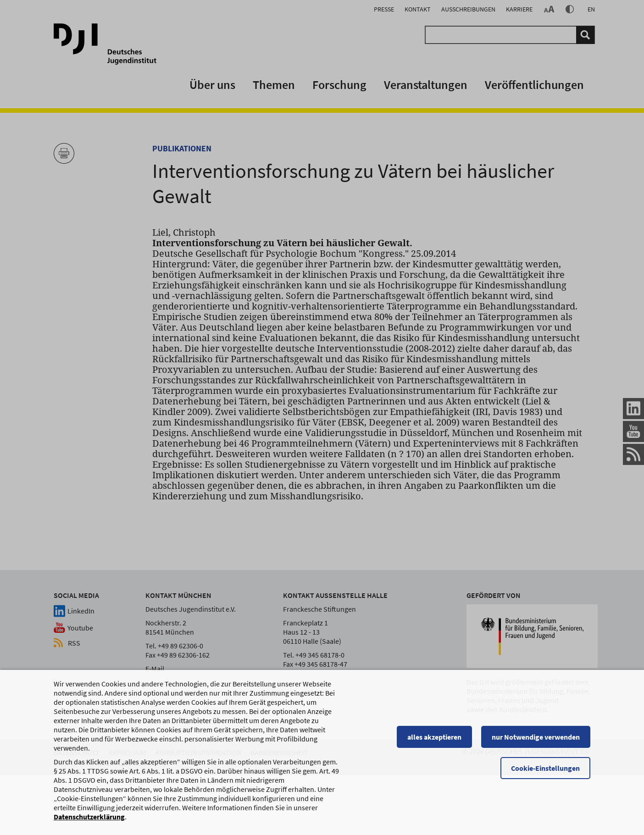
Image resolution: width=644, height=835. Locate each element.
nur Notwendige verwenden (536, 741)
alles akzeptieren (434, 741)
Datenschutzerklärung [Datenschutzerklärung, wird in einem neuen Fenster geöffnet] (89, 821)
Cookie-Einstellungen (545, 772)
